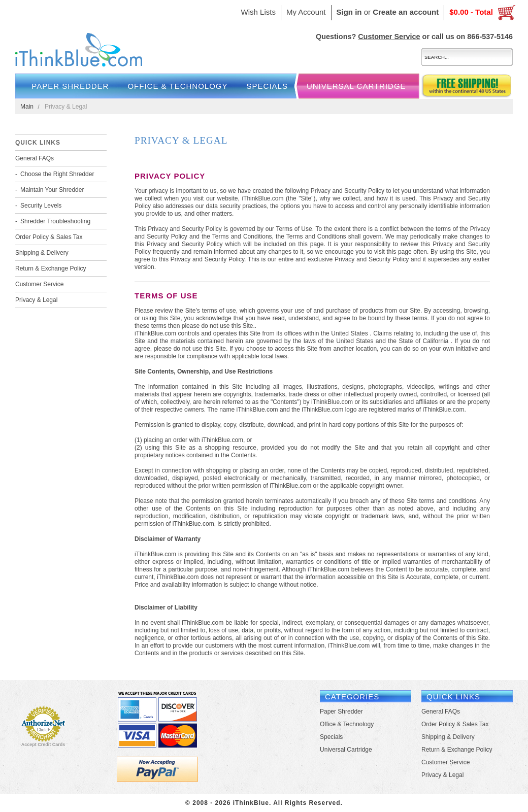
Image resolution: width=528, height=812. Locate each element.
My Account (306, 12)
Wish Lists (258, 12)
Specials (267, 86)
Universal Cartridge (356, 86)
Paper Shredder (70, 86)
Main (27, 107)
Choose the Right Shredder (57, 174)
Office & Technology (177, 86)
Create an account (406, 12)
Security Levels (41, 206)
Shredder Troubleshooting (55, 221)
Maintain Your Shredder (52, 190)
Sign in (349, 12)
